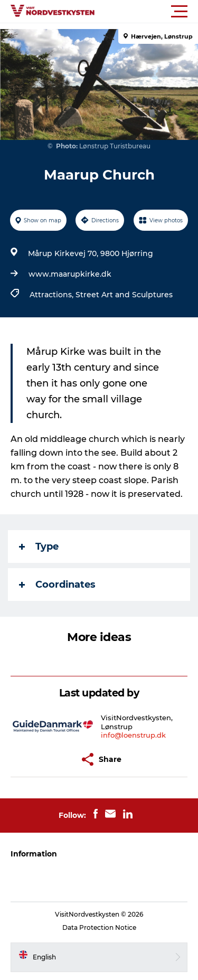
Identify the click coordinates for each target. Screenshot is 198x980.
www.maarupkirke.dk (70, 274)
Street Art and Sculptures (124, 295)
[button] (147, 12)
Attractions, (53, 295)
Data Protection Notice (99, 927)
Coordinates (57, 585)
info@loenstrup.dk (133, 735)
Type (39, 546)
